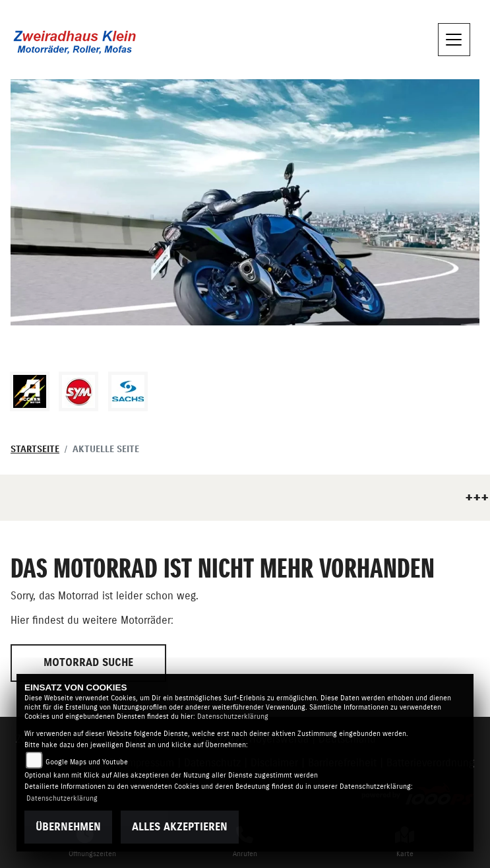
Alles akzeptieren (180, 827)
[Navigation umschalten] (454, 40)
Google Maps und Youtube (87, 762)
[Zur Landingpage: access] (30, 391)
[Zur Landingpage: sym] (78, 391)
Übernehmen (68, 827)
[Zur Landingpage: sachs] (128, 391)
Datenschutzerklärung (233, 717)
